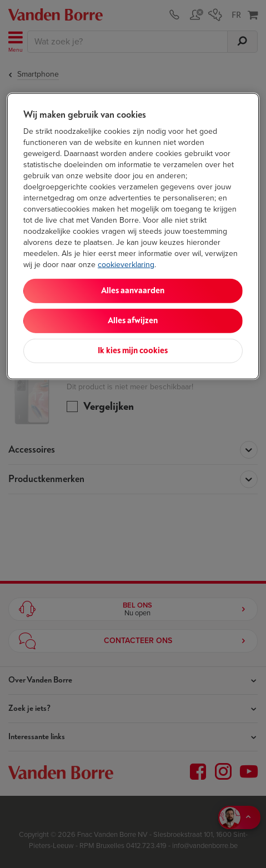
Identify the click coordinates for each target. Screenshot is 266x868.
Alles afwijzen (133, 321)
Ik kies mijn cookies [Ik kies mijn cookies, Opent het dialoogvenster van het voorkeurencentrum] (133, 351)
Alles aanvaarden (133, 291)
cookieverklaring (126, 265)
